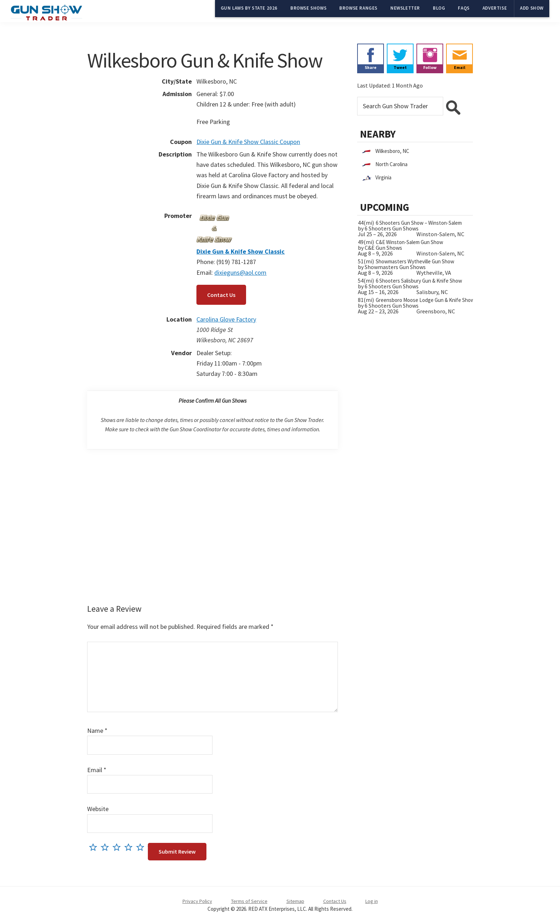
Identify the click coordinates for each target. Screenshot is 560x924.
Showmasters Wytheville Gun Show (415, 261)
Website (98, 809)
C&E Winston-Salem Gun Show (409, 242)
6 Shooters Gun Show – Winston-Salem (419, 223)
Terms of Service (249, 901)
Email (97, 770)
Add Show (532, 8)
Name (97, 731)
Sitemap (295, 901)
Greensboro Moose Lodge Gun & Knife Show (425, 300)
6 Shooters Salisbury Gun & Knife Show (419, 281)
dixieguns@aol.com (240, 272)
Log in (372, 901)
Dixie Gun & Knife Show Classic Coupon (248, 142)
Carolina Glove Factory (226, 319)
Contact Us (221, 295)
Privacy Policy (197, 901)
